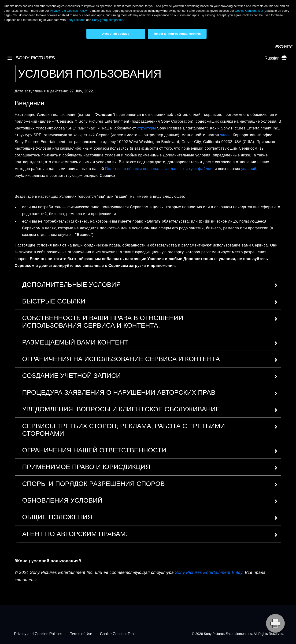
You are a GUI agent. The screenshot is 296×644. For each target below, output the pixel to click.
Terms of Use (81, 634)
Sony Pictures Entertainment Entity (209, 572)
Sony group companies (108, 20)
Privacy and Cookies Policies (38, 634)
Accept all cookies (116, 34)
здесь (225, 135)
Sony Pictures (76, 20)
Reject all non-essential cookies (177, 34)
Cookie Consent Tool (249, 11)
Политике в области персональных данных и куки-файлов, (159, 169)
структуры (146, 128)
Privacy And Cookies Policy (68, 11)
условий (249, 169)
